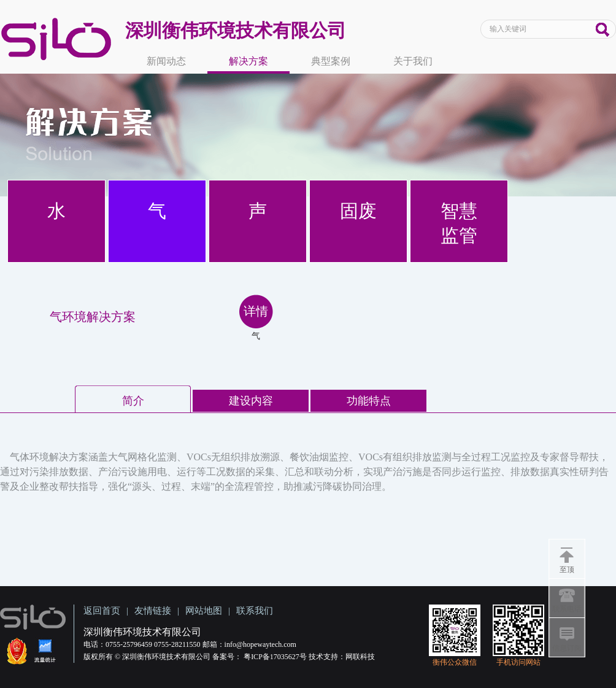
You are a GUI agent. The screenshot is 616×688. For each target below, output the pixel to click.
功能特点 (369, 401)
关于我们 (413, 61)
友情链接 (153, 611)
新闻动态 (166, 61)
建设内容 (251, 401)
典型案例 (331, 61)
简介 (133, 401)
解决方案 (248, 61)
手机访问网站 (518, 662)
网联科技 (360, 657)
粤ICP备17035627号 (275, 657)
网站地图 (204, 611)
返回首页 (102, 611)
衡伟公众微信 (455, 662)
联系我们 (255, 611)
